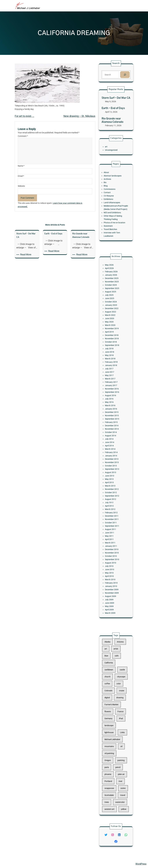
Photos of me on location (115, 214)
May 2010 (112, 516)
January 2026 (113, 343)
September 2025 (114, 351)
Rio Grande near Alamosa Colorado (112, 120)
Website (21, 186)
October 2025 (113, 349)
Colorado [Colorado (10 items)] (112, 705)
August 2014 (113, 436)
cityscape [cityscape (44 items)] (119, 697)
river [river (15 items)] (119, 758)
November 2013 (114, 452)
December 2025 (113, 345)
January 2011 (113, 501)
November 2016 (114, 409)
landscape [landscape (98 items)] (112, 726)
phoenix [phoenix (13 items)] (111, 754)
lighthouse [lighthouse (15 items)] (112, 730)
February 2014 (113, 446)
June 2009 (112, 534)
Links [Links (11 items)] (120, 730)
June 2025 (112, 357)
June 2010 (112, 514)
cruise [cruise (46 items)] (119, 705)
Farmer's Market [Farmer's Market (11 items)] (113, 713)
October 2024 (113, 359)
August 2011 (113, 491)
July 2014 (112, 438)
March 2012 (113, 479)
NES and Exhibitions (114, 208)
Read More (26, 255)
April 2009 (112, 537)
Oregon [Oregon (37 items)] (111, 746)
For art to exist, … (24, 116)
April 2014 (112, 442)
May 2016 (112, 417)
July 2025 (112, 355)
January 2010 (113, 524)
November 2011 (114, 485)
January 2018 (113, 395)
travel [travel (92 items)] (120, 766)
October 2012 (113, 469)
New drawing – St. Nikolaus (79, 116)
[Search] (125, 75)
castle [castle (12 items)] (120, 693)
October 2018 (113, 382)
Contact (111, 197)
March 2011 (113, 499)
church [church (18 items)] (111, 697)
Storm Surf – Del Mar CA (116, 98)
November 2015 (114, 425)
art (110, 147)
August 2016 (113, 413)
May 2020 (112, 370)
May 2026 (112, 337)
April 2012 (112, 477)
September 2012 (114, 471)
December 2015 (113, 423)
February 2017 (113, 405)
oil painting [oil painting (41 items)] (112, 742)
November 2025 (114, 347)
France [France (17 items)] (119, 717)
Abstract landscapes (114, 187)
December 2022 (113, 362)
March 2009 (113, 539)
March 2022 (113, 366)
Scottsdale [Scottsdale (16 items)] (112, 766)
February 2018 (113, 394)
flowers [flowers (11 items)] (111, 717)
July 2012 (112, 475)
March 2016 (113, 419)
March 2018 (113, 392)
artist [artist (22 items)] (116, 681)
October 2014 (113, 434)
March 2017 (113, 403)
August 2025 (113, 353)
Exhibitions (112, 201)
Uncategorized (113, 149)
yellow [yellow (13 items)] (120, 774)
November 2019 (114, 374)
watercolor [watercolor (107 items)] (118, 770)
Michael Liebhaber (12, 864)
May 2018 (112, 390)
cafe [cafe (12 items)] (116, 685)
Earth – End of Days (113, 108)
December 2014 (113, 431)
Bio (110, 191)
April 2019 (112, 376)
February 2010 (113, 522)
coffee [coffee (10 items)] (111, 701)
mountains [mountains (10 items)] (112, 738)
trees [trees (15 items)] (110, 770)
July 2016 (112, 415)
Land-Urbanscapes (114, 203)
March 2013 (113, 466)
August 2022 (113, 364)
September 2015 (114, 427)
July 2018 (112, 386)
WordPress (141, 864)
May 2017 (112, 401)
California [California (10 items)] (112, 689)
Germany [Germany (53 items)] (112, 721)
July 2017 (112, 398)
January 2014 (113, 448)
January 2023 (113, 360)
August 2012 (113, 473)
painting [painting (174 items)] (119, 746)
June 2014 (112, 440)
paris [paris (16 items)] (110, 750)
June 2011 (112, 493)
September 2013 (114, 456)
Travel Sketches (113, 218)
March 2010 (113, 520)
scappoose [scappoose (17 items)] (112, 762)
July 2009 (112, 532)
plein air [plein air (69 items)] (119, 754)
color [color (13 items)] (117, 701)
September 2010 (114, 508)
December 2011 (113, 483)
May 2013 (112, 462)
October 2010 (113, 506)
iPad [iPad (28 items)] (119, 721)
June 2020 (112, 368)
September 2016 (114, 411)
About (110, 185)
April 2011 (112, 497)
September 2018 (114, 384)
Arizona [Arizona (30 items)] (118, 677)
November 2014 (114, 432)
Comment (23, 136)
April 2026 (112, 339)
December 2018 (113, 378)
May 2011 (112, 495)
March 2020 (113, 372)
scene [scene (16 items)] (120, 762)
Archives (111, 189)
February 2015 (113, 428)
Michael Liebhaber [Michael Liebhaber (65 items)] (114, 734)
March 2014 (113, 444)
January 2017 (113, 407)
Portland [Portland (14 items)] (111, 758)
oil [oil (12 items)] (119, 738)
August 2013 (113, 458)
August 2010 (113, 510)
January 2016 (113, 421)
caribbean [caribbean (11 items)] (112, 693)
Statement (111, 216)
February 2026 (113, 341)
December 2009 (113, 526)
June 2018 (112, 388)
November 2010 (114, 504)
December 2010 (113, 502)
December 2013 (113, 450)
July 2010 (112, 512)
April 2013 (112, 464)
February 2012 (113, 481)
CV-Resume (112, 199)
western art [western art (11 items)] (112, 774)
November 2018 (114, 380)
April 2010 (112, 518)
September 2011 (114, 489)
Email (21, 176)
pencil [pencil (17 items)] (117, 750)
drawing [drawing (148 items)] (118, 709)
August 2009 (113, 530)
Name (21, 166)
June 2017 (112, 399)
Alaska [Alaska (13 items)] (111, 677)
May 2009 (112, 535)
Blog (110, 193)
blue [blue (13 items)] (110, 685)
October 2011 (113, 487)
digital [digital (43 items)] (111, 709)
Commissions (112, 195)
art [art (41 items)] (110, 681)
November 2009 (114, 528)
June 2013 (112, 460)
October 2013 (113, 454)
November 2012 (114, 467)
